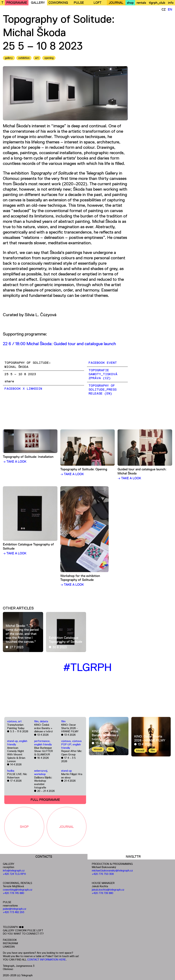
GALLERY (38, 3)
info (171, 3)
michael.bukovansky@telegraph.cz (112, 870)
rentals (141, 3)
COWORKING (58, 3)
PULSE (79, 3)
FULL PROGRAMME (45, 800)
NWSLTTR (133, 857)
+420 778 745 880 (14, 893)
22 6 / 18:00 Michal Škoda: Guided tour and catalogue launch (59, 344)
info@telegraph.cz (14, 870)
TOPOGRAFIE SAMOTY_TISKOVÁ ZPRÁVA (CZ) (103, 374)
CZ (164, 9)
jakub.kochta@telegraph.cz (108, 890)
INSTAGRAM (10, 943)
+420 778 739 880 (103, 893)
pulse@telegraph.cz (15, 909)
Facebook (13, 389)
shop (130, 3)
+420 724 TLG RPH (14, 874)
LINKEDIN (9, 947)
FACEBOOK (10, 940)
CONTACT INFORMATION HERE (47, 960)
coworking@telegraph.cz (18, 890)
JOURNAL (116, 3)
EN (170, 9)
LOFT (98, 3)
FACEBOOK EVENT (103, 363)
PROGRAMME (17, 3)
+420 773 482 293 (14, 912)
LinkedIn (34, 389)
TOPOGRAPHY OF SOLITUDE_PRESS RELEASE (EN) (103, 390)
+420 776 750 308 (103, 874)
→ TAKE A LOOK (15, 462)
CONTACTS (44, 857)
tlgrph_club (157, 3)
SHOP (24, 827)
